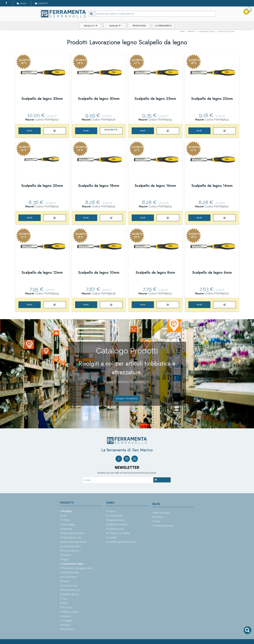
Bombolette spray (71, 590)
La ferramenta (164, 26)
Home (112, 511)
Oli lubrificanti (69, 577)
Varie (65, 603)
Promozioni (139, 26)
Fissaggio (67, 620)
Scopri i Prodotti (127, 399)
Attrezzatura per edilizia (75, 542)
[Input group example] (156, 14)
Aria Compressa (70, 551)
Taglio (65, 559)
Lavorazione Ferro (72, 546)
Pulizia (66, 581)
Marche (115, 26)
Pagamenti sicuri (117, 520)
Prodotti (91, 26)
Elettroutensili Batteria (74, 533)
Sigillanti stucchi (70, 594)
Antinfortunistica (70, 572)
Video (158, 521)
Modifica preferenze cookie (122, 542)
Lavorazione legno (73, 564)
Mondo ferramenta (164, 526)
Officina (66, 520)
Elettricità (67, 529)
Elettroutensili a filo (72, 537)
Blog (21, 3)
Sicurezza (67, 607)
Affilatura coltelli (70, 612)
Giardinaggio (69, 524)
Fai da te (159, 517)
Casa (65, 599)
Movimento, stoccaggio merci (77, 568)
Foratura (66, 555)
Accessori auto (70, 586)
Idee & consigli (162, 513)
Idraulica (66, 616)
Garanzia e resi (116, 529)
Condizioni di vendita (119, 533)
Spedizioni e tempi (118, 524)
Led (64, 516)
